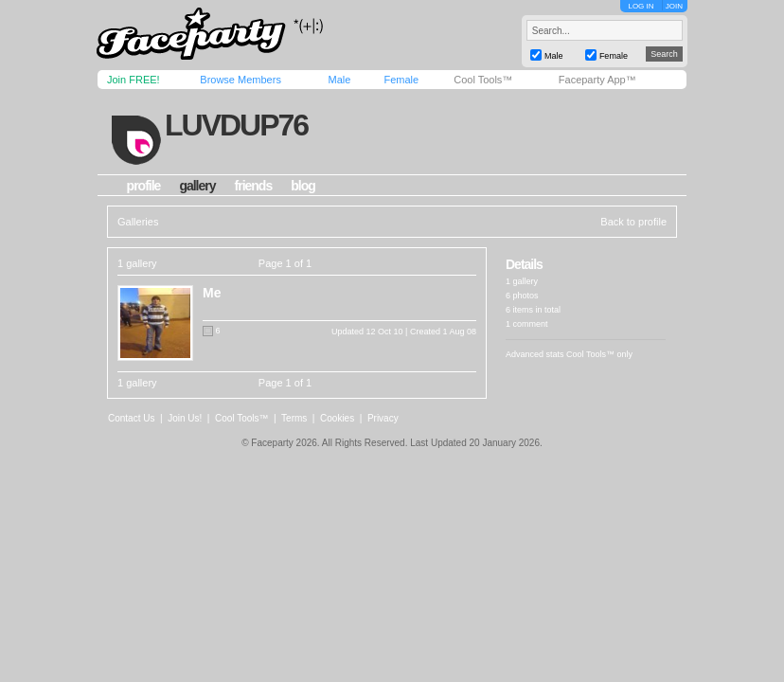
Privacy (383, 418)
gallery (197, 186)
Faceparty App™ (597, 80)
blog (303, 186)
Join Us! (185, 418)
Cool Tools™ (483, 80)
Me (212, 293)
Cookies (337, 418)
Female (401, 80)
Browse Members (241, 80)
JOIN (674, 6)
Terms (294, 418)
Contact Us (131, 418)
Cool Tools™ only (599, 354)
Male (339, 80)
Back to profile (633, 222)
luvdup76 (236, 125)
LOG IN (641, 6)
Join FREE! (134, 80)
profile (144, 186)
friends (254, 186)
